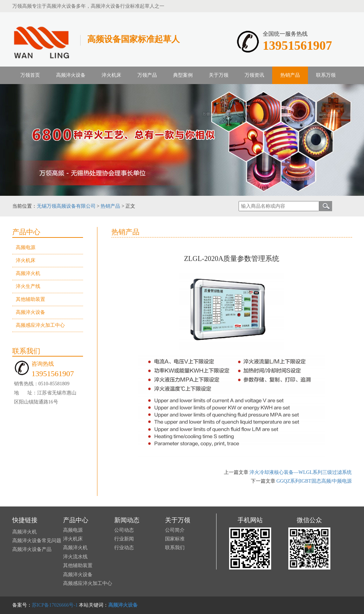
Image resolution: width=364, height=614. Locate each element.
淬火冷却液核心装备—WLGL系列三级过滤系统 (301, 472)
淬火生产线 (28, 286)
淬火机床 (111, 75)
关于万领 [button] (219, 75)
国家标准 (175, 539)
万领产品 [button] (147, 75)
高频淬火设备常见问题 (37, 541)
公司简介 (175, 530)
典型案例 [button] (183, 75)
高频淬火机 (28, 273)
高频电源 (26, 247)
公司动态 (124, 530)
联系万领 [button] (326, 75)
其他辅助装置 (30, 299)
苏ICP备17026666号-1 (55, 605)
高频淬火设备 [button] (71, 75)
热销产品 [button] (290, 75)
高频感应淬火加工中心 (40, 325)
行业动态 (124, 548)
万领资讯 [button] (254, 75)
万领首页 (30, 75)
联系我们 (175, 548)
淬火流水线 (75, 557)
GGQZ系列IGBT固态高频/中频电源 (314, 481)
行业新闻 (124, 539)
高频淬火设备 (30, 312)
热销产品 (110, 206)
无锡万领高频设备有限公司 (66, 206)
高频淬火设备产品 (32, 549)
